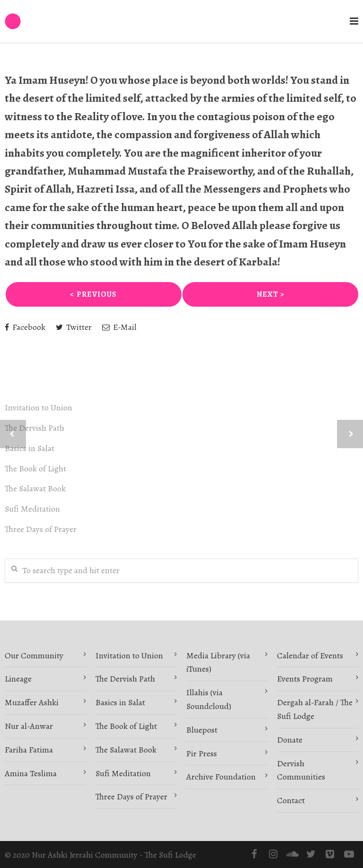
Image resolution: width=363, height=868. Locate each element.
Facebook (25, 327)
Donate (290, 740)
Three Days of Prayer (41, 529)
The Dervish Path (35, 428)
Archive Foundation (221, 777)
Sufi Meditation (32, 509)
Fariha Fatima (29, 750)
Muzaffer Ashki (32, 702)
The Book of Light (35, 469)
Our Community (34, 655)
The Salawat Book (35, 488)
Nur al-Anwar (29, 726)
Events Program (305, 679)
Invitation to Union (39, 407)
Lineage (18, 679)
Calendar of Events (310, 655)
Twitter (74, 327)
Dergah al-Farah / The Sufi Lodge (315, 709)
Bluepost (202, 730)
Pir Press (202, 753)
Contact (291, 800)
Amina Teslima (31, 773)
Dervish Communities (301, 770)
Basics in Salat (30, 448)
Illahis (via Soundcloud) (209, 699)
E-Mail (119, 327)
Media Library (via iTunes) (218, 662)
